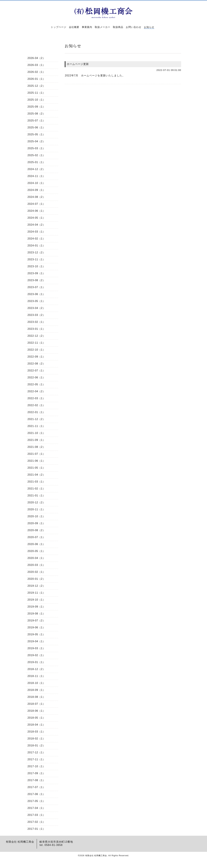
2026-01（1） (36, 79)
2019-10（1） (36, 600)
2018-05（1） (36, 718)
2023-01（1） (36, 329)
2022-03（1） (36, 398)
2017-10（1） (36, 766)
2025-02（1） (36, 155)
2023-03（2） (36, 315)
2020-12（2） (36, 502)
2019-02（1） (36, 655)
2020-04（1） (36, 558)
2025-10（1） (36, 100)
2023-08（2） (36, 280)
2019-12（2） (36, 586)
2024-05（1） (36, 218)
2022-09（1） (36, 357)
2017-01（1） (36, 829)
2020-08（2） (36, 530)
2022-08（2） (36, 364)
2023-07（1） (36, 287)
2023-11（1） (36, 259)
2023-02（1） (36, 322)
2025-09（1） (36, 107)
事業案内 (87, 27)
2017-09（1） (36, 773)
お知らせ (149, 27)
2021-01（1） (36, 496)
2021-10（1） (36, 433)
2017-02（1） (36, 822)
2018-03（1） (36, 732)
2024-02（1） (36, 239)
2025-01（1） (36, 162)
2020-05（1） (36, 551)
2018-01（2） (36, 746)
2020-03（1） (36, 565)
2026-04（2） (36, 58)
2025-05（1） (36, 134)
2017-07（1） (36, 787)
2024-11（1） (36, 176)
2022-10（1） (36, 350)
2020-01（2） (36, 579)
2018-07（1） (36, 704)
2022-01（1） (36, 412)
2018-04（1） (36, 725)
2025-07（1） (36, 121)
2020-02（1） (36, 572)
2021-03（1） (36, 482)
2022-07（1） (36, 371)
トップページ (59, 27)
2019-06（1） (36, 627)
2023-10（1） (36, 266)
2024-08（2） (36, 197)
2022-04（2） (36, 391)
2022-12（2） (36, 336)
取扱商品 (118, 27)
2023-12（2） (36, 252)
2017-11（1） (36, 759)
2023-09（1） (36, 273)
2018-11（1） (36, 676)
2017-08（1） (36, 780)
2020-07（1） (36, 537)
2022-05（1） (36, 384)
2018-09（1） (36, 690)
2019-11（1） (36, 593)
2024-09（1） (36, 190)
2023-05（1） (36, 301)
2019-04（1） (36, 641)
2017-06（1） (36, 794)
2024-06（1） (36, 211)
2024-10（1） (36, 183)
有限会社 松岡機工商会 (96, 856)
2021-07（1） (36, 454)
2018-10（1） (36, 683)
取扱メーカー (103, 27)
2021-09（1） (36, 440)
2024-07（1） (36, 204)
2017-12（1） (36, 752)
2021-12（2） (36, 419)
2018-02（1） (36, 739)
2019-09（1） (36, 607)
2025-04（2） (36, 141)
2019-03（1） (36, 648)
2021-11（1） (36, 426)
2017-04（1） (36, 808)
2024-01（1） (36, 246)
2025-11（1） (36, 93)
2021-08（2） (36, 447)
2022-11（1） (36, 343)
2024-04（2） (36, 225)
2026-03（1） (36, 65)
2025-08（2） (36, 114)
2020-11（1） (36, 509)
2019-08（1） (36, 614)
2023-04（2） (36, 308)
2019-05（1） (36, 634)
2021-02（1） (36, 489)
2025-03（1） (36, 148)
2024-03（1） (36, 232)
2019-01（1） (36, 662)
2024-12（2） (36, 169)
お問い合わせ (134, 27)
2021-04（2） (36, 475)
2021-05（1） (36, 468)
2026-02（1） (36, 72)
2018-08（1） (36, 697)
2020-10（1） (36, 516)
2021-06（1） (36, 461)
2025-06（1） (36, 127)
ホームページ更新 (78, 64)
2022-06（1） (36, 377)
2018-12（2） (36, 669)
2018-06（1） (36, 711)
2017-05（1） (36, 801)
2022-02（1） (36, 405)
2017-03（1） (36, 815)
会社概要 (74, 27)
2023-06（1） (36, 294)
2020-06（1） (36, 544)
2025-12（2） (36, 86)
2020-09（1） (36, 523)
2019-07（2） (36, 621)
